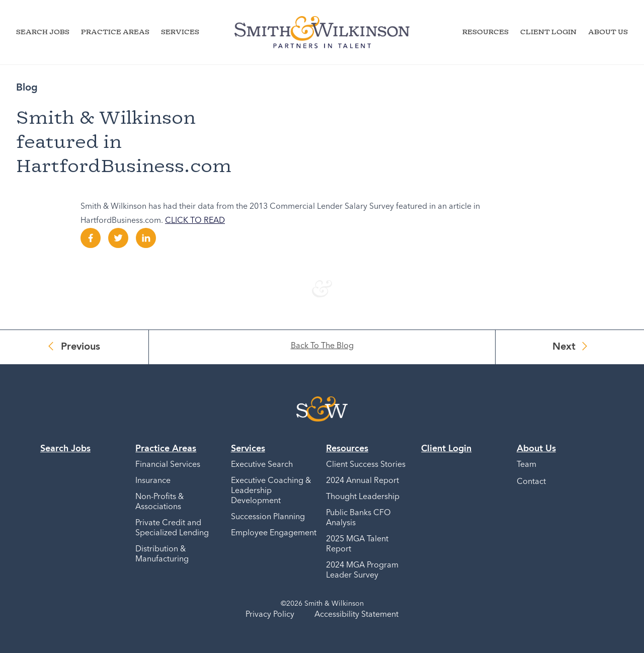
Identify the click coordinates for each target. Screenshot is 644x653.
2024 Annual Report (363, 481)
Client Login (548, 31)
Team (527, 465)
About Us (608, 31)
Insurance (153, 481)
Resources (486, 31)
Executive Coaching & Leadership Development (271, 491)
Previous (80, 347)
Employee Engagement (274, 533)
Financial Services (168, 465)
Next (564, 347)
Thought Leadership (363, 497)
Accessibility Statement (356, 615)
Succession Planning (268, 517)
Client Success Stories (366, 465)
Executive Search (262, 465)
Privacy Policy (270, 615)
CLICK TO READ (195, 221)
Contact (531, 482)
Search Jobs (43, 31)
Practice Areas (115, 31)
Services (180, 31)
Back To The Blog (322, 346)
